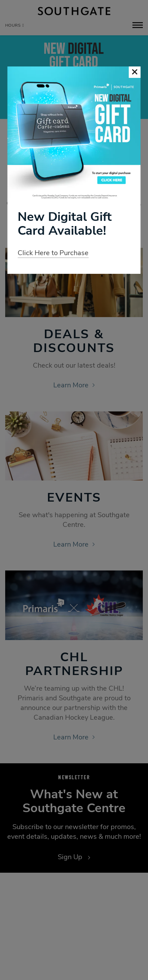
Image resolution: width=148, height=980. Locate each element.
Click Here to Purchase (53, 253)
